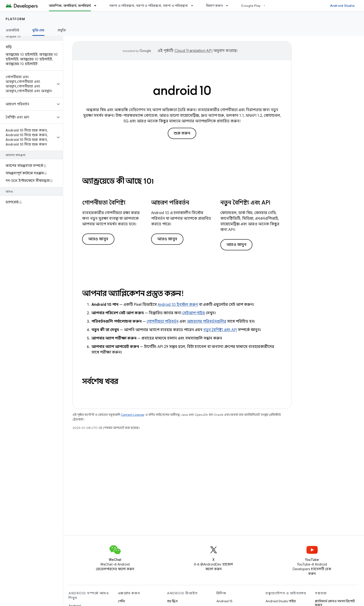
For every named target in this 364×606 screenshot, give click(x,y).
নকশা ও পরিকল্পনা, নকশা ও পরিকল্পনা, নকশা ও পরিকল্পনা (149, 6)
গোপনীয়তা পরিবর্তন (163, 321)
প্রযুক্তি (62, 30)
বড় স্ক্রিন (172, 601)
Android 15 (224, 601)
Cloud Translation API (193, 51)
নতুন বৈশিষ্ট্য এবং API (220, 330)
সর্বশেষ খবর (100, 381)
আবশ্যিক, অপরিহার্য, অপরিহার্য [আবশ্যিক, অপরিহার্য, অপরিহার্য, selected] (70, 6)
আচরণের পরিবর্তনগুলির (207, 321)
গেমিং (122, 601)
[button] (28, 84)
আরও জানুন (98, 239)
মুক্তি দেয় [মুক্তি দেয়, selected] (38, 30)
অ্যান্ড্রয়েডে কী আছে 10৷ (118, 181)
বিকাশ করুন (215, 6)
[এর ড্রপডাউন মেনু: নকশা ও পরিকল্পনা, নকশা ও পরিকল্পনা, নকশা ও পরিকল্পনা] (194, 6)
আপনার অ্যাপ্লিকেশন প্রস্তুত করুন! (133, 293)
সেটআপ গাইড (194, 313)
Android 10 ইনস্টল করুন (178, 305)
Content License (133, 415)
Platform (15, 19)
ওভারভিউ (12, 30)
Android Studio (342, 6)
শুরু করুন (182, 133)
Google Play (251, 6)
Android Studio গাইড (281, 601)
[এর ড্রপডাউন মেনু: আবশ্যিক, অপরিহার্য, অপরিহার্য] (97, 6)
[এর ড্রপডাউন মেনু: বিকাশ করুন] (229, 6)
